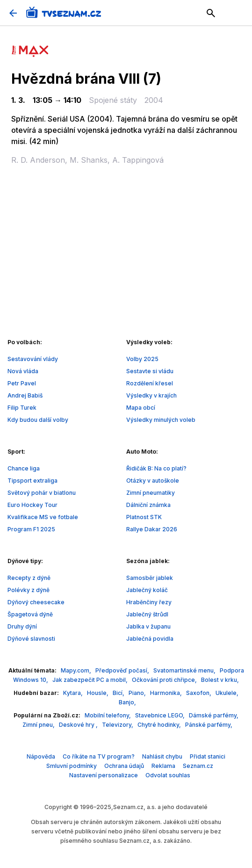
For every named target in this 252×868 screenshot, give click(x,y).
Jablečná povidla (150, 639)
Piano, (138, 693)
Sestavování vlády (33, 359)
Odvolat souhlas (168, 775)
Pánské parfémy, (209, 725)
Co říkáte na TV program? (99, 756)
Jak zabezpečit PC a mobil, (91, 680)
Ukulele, (227, 693)
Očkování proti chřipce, (165, 680)
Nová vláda (23, 371)
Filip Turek (22, 408)
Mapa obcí (141, 408)
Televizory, (118, 725)
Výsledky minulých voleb (161, 420)
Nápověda (41, 756)
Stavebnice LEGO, (161, 715)
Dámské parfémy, (214, 715)
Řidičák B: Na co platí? (156, 468)
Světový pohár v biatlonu (42, 493)
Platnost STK (144, 517)
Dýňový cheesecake (36, 602)
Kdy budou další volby (38, 420)
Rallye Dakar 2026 (152, 529)
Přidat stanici (208, 756)
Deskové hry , (79, 725)
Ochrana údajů (124, 766)
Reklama (163, 766)
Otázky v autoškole (153, 481)
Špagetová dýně (30, 614)
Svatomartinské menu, (185, 670)
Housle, (98, 693)
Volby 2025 (142, 359)
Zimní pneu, (39, 725)
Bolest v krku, (220, 680)
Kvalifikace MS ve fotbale (43, 517)
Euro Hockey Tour (32, 505)
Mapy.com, (77, 670)
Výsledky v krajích (151, 395)
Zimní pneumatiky (151, 493)
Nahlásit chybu (162, 756)
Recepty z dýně (29, 578)
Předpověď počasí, (123, 670)
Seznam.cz (198, 766)
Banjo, (127, 702)
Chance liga (24, 468)
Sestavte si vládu (150, 371)
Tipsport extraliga (32, 481)
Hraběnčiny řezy (149, 602)
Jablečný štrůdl (147, 614)
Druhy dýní (22, 626)
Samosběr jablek (150, 578)
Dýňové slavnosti (31, 639)
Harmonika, (167, 693)
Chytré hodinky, (160, 725)
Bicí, (119, 693)
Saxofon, (199, 693)
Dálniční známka (148, 505)
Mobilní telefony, (108, 715)
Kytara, (74, 693)
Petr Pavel (22, 383)
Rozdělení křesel (150, 383)
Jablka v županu (148, 626)
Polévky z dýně (29, 590)
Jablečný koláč (147, 590)
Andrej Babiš (25, 395)
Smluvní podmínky (72, 766)
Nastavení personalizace (104, 775)
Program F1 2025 (31, 529)
